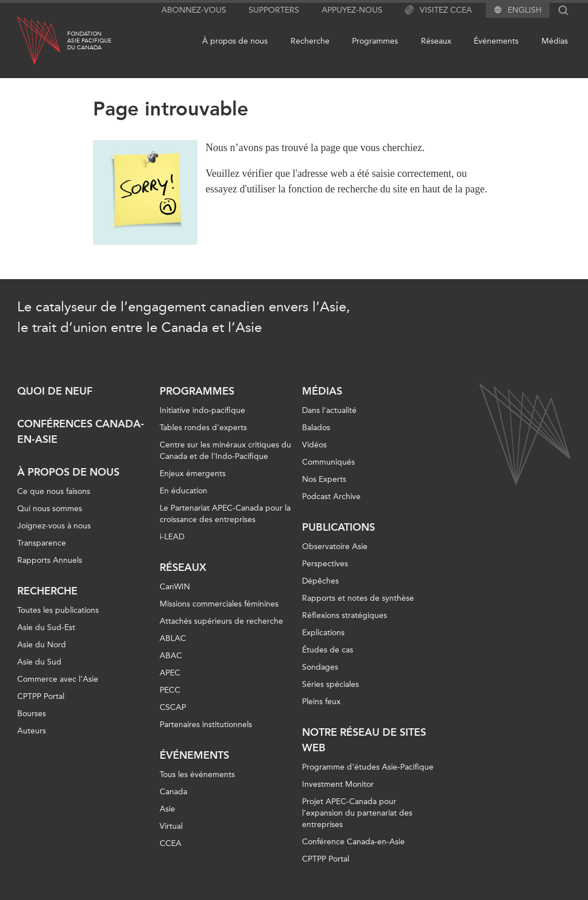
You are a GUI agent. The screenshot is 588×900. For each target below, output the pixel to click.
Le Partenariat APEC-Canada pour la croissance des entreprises (225, 514)
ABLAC (173, 638)
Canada (173, 792)
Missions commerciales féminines (219, 604)
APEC (170, 673)
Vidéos (314, 445)
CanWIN (175, 587)
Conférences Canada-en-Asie (81, 432)
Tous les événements (197, 775)
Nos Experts (324, 479)
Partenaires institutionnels (206, 725)
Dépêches (320, 581)
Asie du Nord (42, 645)
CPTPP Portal (41, 696)
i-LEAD (172, 537)
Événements (496, 41)
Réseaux (436, 41)
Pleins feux (321, 702)
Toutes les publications (58, 610)
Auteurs (32, 731)
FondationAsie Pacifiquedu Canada (89, 41)
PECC (170, 690)
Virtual (171, 826)
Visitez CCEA (438, 10)
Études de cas (328, 650)
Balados (316, 428)
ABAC (171, 656)
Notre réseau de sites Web (364, 740)
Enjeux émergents (193, 474)
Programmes (375, 41)
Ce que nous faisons (54, 491)
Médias (555, 41)
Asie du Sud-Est (46, 627)
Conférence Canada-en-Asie (353, 842)
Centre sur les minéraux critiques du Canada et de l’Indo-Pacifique (225, 451)
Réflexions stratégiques (345, 615)
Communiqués (328, 462)
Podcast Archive (331, 497)
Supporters (274, 10)
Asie (167, 809)
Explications (323, 633)
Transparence (42, 543)
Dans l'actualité (329, 410)
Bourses (32, 714)
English (525, 10)
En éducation (183, 491)
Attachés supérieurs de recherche (221, 621)
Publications (339, 527)
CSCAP (173, 707)
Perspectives (325, 564)
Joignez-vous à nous (54, 526)
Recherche (310, 41)
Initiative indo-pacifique (202, 410)
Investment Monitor (338, 784)
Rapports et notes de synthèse (358, 598)
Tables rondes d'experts (203, 428)
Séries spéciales (330, 684)
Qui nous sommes (50, 509)
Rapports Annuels (50, 560)
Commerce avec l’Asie (58, 679)
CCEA (171, 843)
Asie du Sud (39, 662)
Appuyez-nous (352, 10)
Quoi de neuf (55, 391)
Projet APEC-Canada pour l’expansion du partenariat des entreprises (357, 813)
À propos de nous (235, 41)
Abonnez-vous (194, 10)
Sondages (320, 667)
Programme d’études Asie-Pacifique (368, 767)
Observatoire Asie (335, 546)
